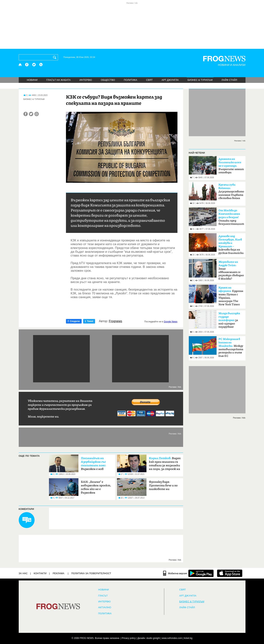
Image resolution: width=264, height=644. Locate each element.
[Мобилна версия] (175, 573)
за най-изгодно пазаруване (229, 320)
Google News (170, 322)
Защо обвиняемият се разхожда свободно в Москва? (231, 270)
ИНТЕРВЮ (86, 80)
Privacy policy (129, 638)
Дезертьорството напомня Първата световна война (231, 191)
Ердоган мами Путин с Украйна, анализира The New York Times (231, 296)
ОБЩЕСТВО (108, 80)
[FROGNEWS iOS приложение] (230, 573)
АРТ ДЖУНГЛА (170, 80)
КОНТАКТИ (40, 573)
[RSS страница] (41, 65)
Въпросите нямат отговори (231, 166)
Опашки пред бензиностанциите (231, 217)
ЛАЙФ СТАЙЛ (229, 80)
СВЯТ (149, 80)
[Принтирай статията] (37, 114)
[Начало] (20, 65)
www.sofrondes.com (172, 638)
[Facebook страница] (27, 65)
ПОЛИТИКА (130, 80)
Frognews (115, 321)
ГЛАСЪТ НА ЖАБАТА (58, 80)
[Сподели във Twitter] (31, 114)
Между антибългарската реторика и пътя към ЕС (231, 348)
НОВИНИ (32, 80)
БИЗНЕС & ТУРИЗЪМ (200, 80)
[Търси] (55, 57)
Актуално (105, 607)
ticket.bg (188, 638)
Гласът (103, 596)
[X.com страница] (34, 65)
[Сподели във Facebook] (26, 114)
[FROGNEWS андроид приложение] (201, 573)
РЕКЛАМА (59, 573)
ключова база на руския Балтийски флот (231, 246)
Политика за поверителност (91, 573)
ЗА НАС (23, 573)
